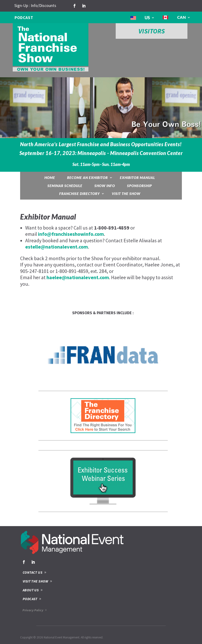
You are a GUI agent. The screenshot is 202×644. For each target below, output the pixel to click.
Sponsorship (140, 186)
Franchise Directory (79, 194)
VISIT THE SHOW (35, 581)
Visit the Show (126, 194)
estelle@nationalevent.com (57, 247)
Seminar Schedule (65, 186)
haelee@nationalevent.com (78, 277)
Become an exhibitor (87, 178)
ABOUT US (31, 590)
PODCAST (24, 18)
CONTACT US (33, 572)
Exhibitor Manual (137, 178)
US (147, 18)
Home (50, 178)
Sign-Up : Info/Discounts (35, 6)
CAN (182, 17)
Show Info (105, 186)
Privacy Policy (33, 610)
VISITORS (152, 31)
